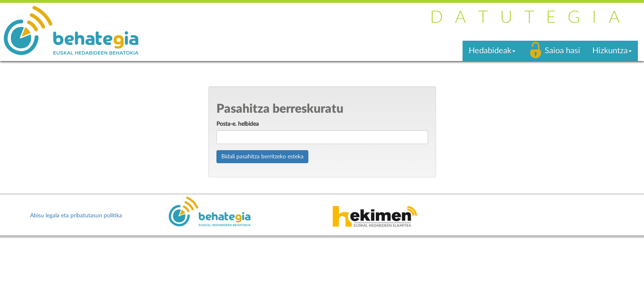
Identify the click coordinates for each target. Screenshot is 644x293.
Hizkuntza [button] (612, 51)
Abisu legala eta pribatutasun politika (76, 216)
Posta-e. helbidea (238, 124)
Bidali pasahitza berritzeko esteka (262, 157)
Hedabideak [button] (492, 51)
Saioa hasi (562, 51)
